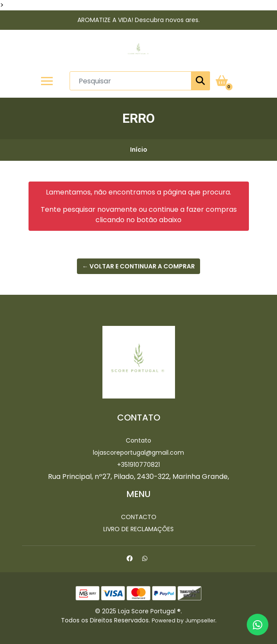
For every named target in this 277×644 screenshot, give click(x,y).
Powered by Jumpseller (183, 620)
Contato (138, 440)
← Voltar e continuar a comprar (138, 266)
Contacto (139, 517)
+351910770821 (138, 465)
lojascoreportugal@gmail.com (138, 453)
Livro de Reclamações (138, 529)
